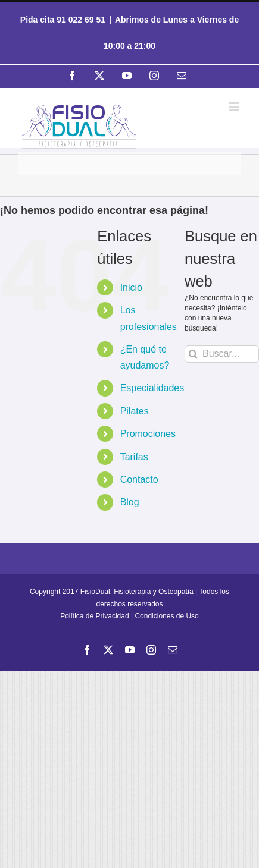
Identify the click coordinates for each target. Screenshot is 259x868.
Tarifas (134, 457)
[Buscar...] (222, 354)
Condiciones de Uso (166, 616)
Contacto (139, 479)
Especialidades (152, 388)
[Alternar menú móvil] (235, 107)
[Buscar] (193, 354)
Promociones (148, 434)
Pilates (135, 411)
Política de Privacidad (94, 616)
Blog (130, 502)
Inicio (131, 287)
